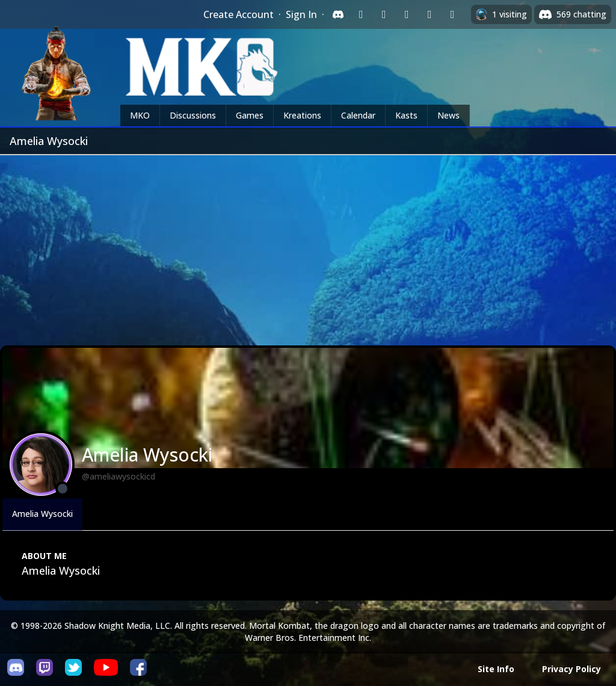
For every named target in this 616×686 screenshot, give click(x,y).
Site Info (496, 669)
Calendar (358, 115)
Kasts (406, 115)
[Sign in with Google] (384, 14)
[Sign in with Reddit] (407, 14)
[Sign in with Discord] (338, 14)
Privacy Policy (571, 669)
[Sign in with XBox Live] (452, 14)
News (448, 115)
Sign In (301, 14)
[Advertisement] (308, 246)
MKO (140, 115)
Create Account (239, 14)
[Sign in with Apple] (430, 14)
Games (250, 115)
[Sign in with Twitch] (361, 14)
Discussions (193, 115)
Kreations (302, 115)
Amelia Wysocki (42, 514)
